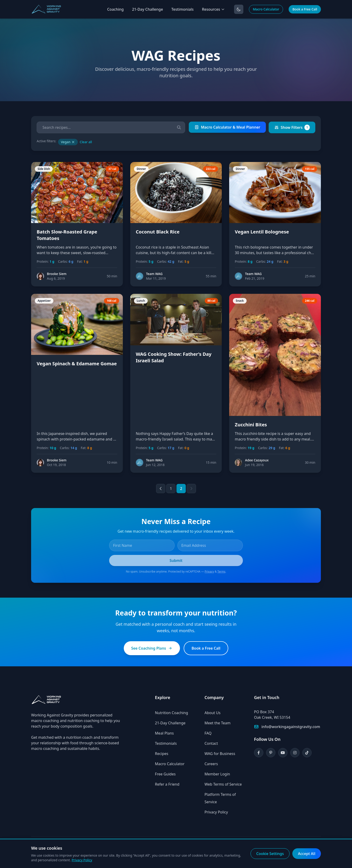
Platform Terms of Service (220, 798)
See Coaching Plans (152, 648)
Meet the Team (218, 723)
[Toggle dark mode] (239, 9)
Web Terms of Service (223, 784)
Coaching (115, 9)
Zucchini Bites (251, 425)
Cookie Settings (270, 854)
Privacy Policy (216, 812)
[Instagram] (295, 753)
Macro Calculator (266, 9)
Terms (221, 572)
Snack (240, 301)
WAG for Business (220, 754)
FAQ (208, 733)
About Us (213, 713)
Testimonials (183, 9)
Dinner (141, 169)
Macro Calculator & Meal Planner (227, 127)
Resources (213, 9)
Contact (211, 743)
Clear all (86, 142)
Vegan (68, 142)
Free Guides (165, 774)
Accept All (307, 854)
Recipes (161, 754)
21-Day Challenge (148, 9)
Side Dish (44, 169)
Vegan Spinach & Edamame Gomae (77, 364)
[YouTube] (283, 753)
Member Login (217, 774)
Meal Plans (164, 733)
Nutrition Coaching (171, 713)
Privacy (209, 572)
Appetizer (44, 301)
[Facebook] (259, 753)
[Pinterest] (271, 753)
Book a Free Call (305, 9)
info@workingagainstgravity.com (291, 727)
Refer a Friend (167, 784)
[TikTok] (307, 753)
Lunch (141, 301)
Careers (211, 764)
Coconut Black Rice (158, 232)
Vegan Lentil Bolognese (262, 232)
